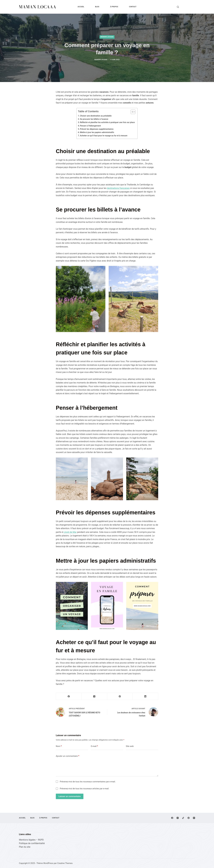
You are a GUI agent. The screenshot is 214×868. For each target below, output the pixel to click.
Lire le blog (188, 7)
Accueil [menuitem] (81, 7)
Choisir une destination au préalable (96, 116)
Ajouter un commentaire (67, 756)
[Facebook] (69, 696)
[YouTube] (194, 818)
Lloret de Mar (70, 532)
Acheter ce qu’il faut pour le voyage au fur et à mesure (104, 136)
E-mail (94, 746)
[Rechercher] (178, 7)
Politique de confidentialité (32, 843)
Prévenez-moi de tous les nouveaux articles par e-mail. (84, 789)
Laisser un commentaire (70, 796)
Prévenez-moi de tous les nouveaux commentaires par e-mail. (88, 782)
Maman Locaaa (107, 37)
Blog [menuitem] (97, 7)
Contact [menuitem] (133, 7)
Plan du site (25, 847)
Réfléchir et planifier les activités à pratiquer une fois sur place (107, 122)
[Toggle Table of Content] (132, 112)
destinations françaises (118, 188)
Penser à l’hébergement (90, 126)
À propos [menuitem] (114, 7)
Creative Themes (65, 863)
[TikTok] (183, 818)
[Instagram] (178, 818)
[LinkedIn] (145, 696)
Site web (130, 746)
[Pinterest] (120, 696)
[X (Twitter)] (94, 696)
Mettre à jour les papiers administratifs (97, 132)
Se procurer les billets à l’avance (94, 119)
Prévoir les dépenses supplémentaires (97, 129)
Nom (59, 746)
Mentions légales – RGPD (31, 840)
